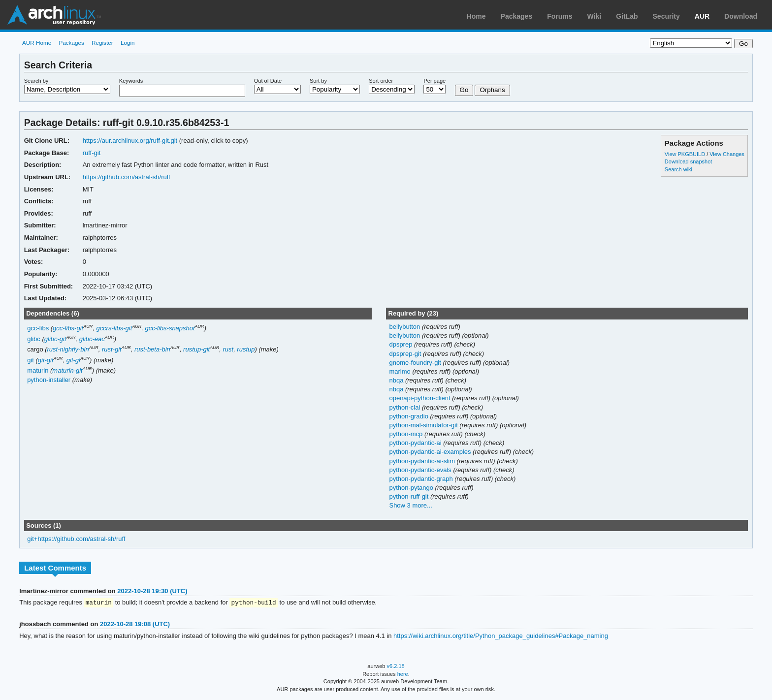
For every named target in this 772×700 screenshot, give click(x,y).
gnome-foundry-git (416, 363)
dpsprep (402, 344)
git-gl (73, 360)
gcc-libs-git (68, 328)
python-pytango (412, 488)
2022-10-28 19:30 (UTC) (152, 591)
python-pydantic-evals (421, 470)
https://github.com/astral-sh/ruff (127, 177)
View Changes (727, 154)
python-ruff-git (409, 496)
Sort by (318, 81)
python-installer (49, 380)
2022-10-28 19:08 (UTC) (135, 624)
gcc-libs (38, 328)
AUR (702, 16)
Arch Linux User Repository (54, 15)
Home (476, 16)
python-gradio (409, 416)
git (31, 360)
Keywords (131, 81)
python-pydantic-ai (416, 443)
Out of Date (268, 81)
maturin (38, 370)
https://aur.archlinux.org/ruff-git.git (130, 141)
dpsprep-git (406, 354)
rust (228, 349)
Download (741, 16)
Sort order (381, 81)
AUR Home (37, 43)
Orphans (492, 90)
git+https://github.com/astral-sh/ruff (76, 539)
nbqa (397, 380)
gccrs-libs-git (114, 328)
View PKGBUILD (686, 154)
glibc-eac (92, 339)
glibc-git (55, 339)
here (403, 674)
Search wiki (678, 169)
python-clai (405, 407)
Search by (36, 81)
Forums (560, 16)
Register (102, 43)
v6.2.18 (396, 667)
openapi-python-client (420, 398)
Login (128, 43)
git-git (46, 360)
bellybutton (405, 327)
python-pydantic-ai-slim (423, 461)
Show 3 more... (410, 505)
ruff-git (92, 153)
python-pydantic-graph (422, 479)
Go (464, 90)
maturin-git (67, 370)
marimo (401, 371)
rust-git (112, 349)
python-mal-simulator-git (424, 425)
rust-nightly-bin (68, 349)
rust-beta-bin (152, 349)
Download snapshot (688, 161)
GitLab (627, 16)
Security (666, 16)
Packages (517, 16)
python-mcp (406, 434)
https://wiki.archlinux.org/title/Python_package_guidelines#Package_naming (501, 636)
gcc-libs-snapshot (170, 328)
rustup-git (196, 349)
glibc (34, 339)
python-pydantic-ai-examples (431, 452)
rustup (246, 349)
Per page (434, 81)
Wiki (595, 16)
